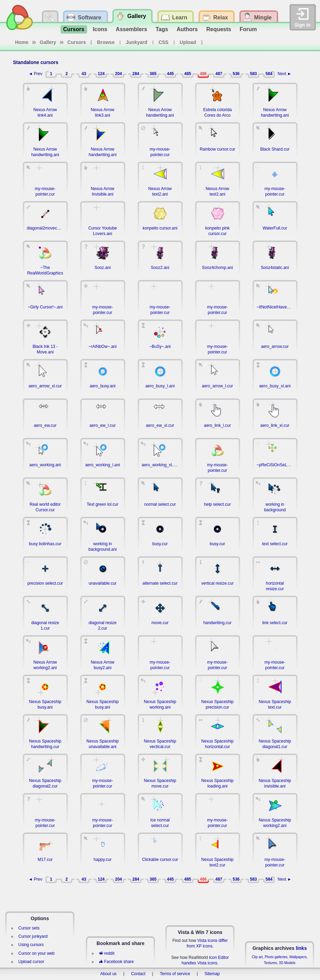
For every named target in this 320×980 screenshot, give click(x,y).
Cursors (74, 29)
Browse (106, 42)
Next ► (285, 74)
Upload (188, 42)
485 (188, 74)
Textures (271, 963)
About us (108, 974)
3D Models (287, 963)
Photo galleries (276, 957)
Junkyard (137, 42)
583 (253, 74)
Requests (219, 29)
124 (101, 74)
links (301, 948)
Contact (138, 974)
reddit (107, 953)
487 (219, 74)
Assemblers (132, 29)
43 (84, 74)
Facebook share (116, 962)
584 (269, 74)
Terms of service (175, 974)
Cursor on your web (36, 953)
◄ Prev (36, 74)
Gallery (48, 42)
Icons (100, 29)
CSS (163, 42)
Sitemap (212, 974)
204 (118, 74)
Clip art (257, 957)
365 (153, 74)
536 (236, 74)
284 (136, 74)
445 (170, 74)
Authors (187, 29)
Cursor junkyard (33, 936)
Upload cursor (31, 962)
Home (22, 42)
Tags (162, 29)
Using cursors (31, 945)
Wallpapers (298, 957)
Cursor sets (29, 928)
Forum (248, 29)
